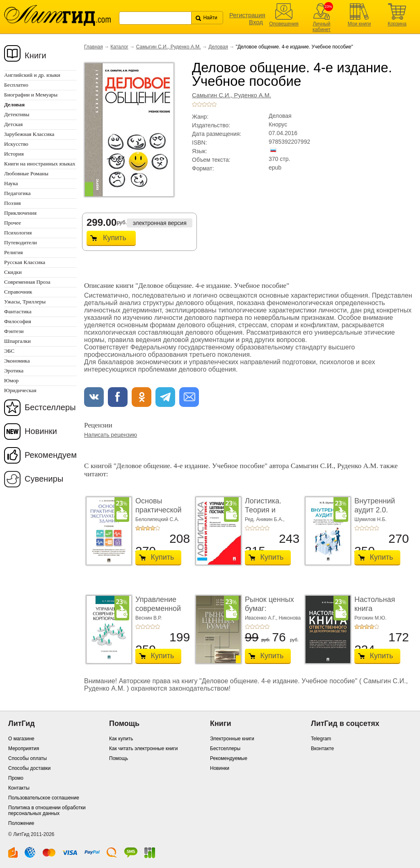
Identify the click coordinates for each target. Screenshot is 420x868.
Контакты (19, 788)
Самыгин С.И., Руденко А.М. (169, 47)
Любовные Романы (26, 173)
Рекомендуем (51, 455)
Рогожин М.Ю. (370, 618)
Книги (35, 55)
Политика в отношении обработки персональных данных (47, 811)
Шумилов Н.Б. (371, 519)
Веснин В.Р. (148, 618)
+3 (204, 104)
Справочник (18, 292)
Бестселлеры (50, 407)
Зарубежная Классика (29, 134)
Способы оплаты (27, 758)
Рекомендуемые (229, 758)
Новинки (41, 431)
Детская (13, 124)
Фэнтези (14, 331)
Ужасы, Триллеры (25, 302)
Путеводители (21, 242)
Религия (14, 252)
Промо (16, 778)
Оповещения (284, 24)
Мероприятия (24, 749)
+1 (194, 104)
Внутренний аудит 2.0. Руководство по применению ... (381, 514)
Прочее (13, 223)
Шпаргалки (17, 341)
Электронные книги (232, 739)
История (14, 154)
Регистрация (247, 15)
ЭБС (9, 351)
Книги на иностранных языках (40, 164)
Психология (18, 233)
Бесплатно (16, 85)
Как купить (121, 739)
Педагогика (17, 193)
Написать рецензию (111, 435)
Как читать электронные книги (143, 749)
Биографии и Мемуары (31, 95)
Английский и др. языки (32, 75)
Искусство (16, 144)
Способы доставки (30, 768)
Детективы (17, 114)
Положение (21, 823)
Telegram (321, 739)
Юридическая (20, 390)
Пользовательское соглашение (44, 798)
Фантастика (18, 311)
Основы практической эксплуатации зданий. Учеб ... (162, 514)
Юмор (11, 380)
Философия (18, 321)
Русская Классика (25, 262)
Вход (256, 22)
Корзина (397, 24)
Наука (11, 183)
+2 (199, 104)
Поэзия (13, 203)
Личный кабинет (322, 27)
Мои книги (360, 24)
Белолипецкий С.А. (157, 519)
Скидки (13, 272)
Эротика (14, 371)
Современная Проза (27, 282)
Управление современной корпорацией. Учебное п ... (159, 613)
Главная (94, 47)
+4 (209, 104)
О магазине (21, 739)
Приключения (20, 213)
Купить (115, 238)
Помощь (119, 758)
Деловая (218, 47)
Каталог (119, 47)
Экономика (17, 361)
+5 (214, 104)
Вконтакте (322, 749)
